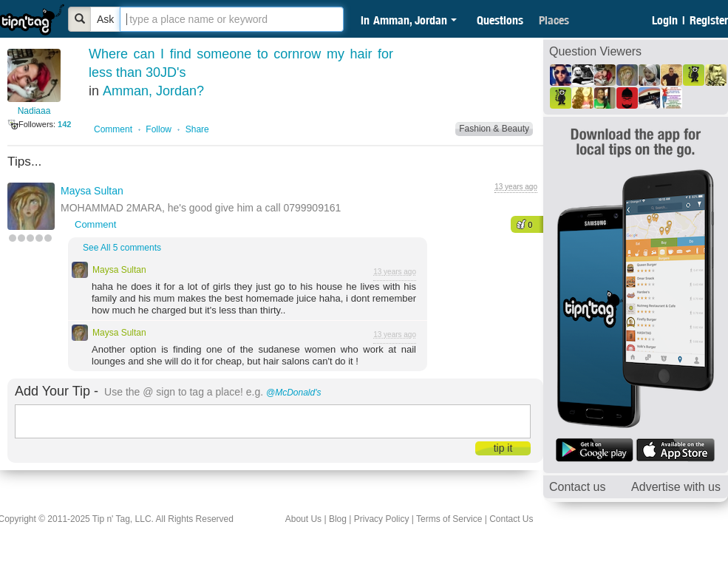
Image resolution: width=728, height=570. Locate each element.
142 (64, 124)
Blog (338, 519)
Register (709, 20)
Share (197, 129)
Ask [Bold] (105, 19)
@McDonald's (294, 393)
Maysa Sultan (92, 191)
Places (554, 20)
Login (665, 20)
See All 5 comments (122, 248)
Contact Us (511, 519)
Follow (159, 129)
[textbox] (232, 19)
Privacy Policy (382, 519)
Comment (113, 129)
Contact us (577, 487)
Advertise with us (676, 487)
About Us (303, 519)
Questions (500, 20)
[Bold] (80, 19)
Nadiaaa (34, 111)
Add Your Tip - (57, 391)
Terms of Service (449, 519)
